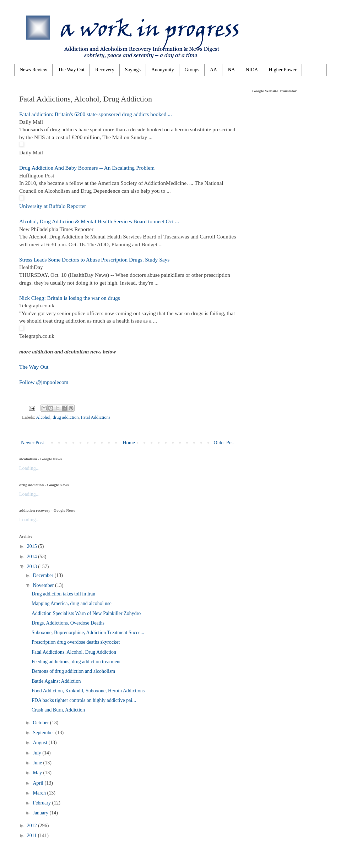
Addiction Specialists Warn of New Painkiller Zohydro (86, 613)
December (44, 575)
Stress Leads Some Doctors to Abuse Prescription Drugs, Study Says (94, 260)
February (42, 803)
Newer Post (33, 443)
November (44, 585)
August (40, 743)
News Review (33, 70)
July (37, 753)
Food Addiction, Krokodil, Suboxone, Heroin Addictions (88, 691)
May (38, 773)
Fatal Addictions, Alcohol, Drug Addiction (74, 652)
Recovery (105, 70)
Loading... (29, 468)
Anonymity (163, 70)
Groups (192, 70)
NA (231, 70)
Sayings (133, 70)
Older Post (224, 443)
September (44, 733)
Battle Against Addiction (56, 681)
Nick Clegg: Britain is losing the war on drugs (70, 298)
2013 (33, 567)
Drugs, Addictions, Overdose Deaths (68, 623)
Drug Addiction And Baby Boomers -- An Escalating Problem (87, 168)
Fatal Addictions (96, 417)
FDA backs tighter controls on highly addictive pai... (84, 700)
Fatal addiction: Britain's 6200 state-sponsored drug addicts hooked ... (96, 114)
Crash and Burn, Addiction (58, 710)
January (41, 813)
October (41, 723)
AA (213, 70)
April (39, 783)
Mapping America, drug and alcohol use (72, 603)
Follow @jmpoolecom (44, 382)
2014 (33, 557)
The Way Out (71, 70)
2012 (33, 826)
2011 (33, 836)
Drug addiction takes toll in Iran (63, 594)
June (38, 763)
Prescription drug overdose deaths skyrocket (76, 642)
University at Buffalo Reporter (53, 206)
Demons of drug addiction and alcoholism (73, 671)
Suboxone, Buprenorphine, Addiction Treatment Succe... (88, 633)
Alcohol (44, 417)
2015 (33, 546)
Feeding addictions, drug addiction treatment (76, 662)
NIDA (252, 70)
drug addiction (66, 417)
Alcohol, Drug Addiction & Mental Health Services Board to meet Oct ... (99, 221)
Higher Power (282, 70)
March (40, 793)
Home (129, 443)
